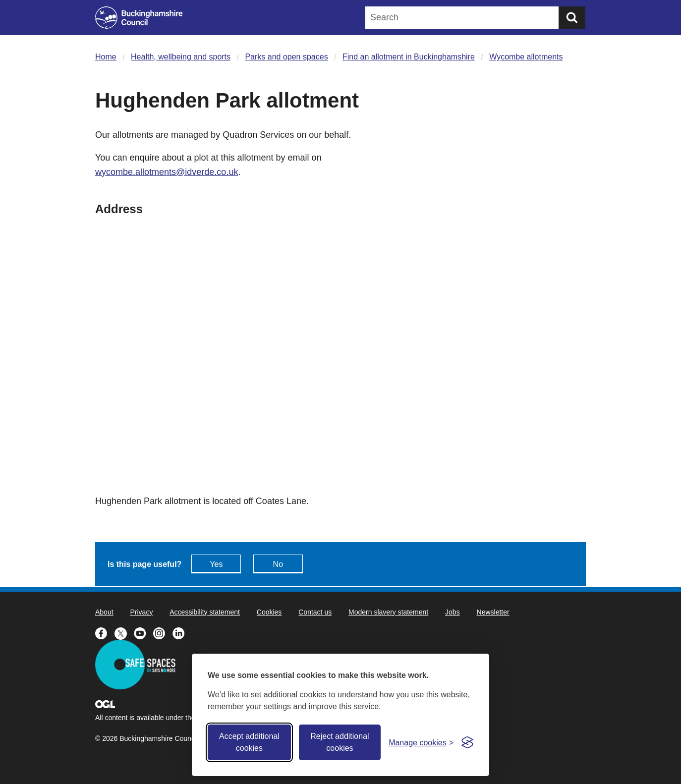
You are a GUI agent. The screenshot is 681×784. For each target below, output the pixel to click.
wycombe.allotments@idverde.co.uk (167, 172)
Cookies (269, 612)
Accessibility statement (205, 612)
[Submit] (572, 18)
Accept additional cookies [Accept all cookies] (249, 742)
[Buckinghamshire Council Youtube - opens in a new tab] (143, 632)
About (104, 612)
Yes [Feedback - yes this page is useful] (216, 564)
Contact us (315, 612)
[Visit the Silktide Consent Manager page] (467, 742)
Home (106, 57)
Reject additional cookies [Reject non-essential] (340, 742)
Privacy (141, 612)
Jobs (453, 612)
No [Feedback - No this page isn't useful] (278, 564)
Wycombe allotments (526, 57)
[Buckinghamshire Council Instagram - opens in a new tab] (163, 632)
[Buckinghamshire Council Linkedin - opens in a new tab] (181, 632)
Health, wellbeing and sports (181, 57)
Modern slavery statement (388, 612)
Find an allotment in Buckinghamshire (409, 57)
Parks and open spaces (286, 57)
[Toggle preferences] (421, 743)
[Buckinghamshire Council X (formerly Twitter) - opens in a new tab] (124, 632)
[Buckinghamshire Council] (139, 18)
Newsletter (493, 612)
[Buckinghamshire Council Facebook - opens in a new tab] (105, 632)
